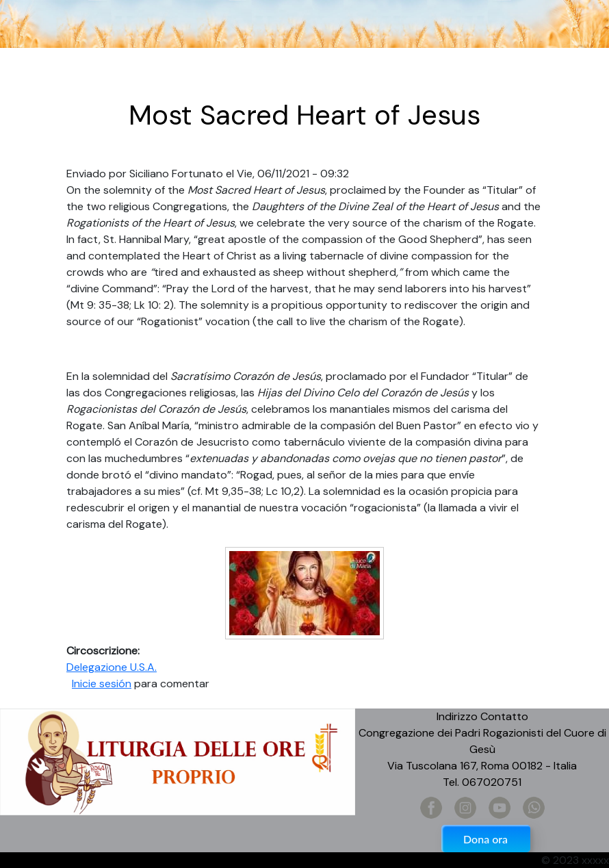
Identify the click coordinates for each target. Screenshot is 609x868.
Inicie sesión (102, 684)
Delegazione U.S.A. (112, 667)
